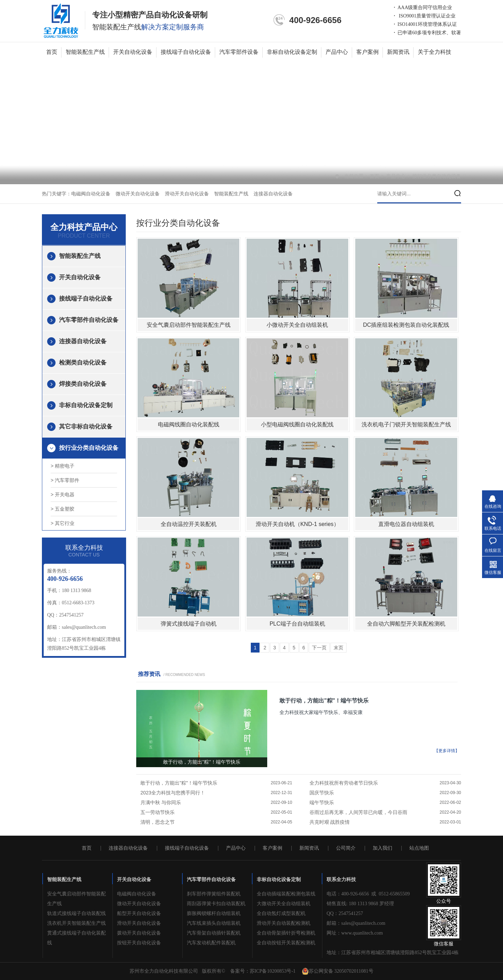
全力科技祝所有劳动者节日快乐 (344, 783)
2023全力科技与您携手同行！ (173, 793)
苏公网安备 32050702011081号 (338, 971)
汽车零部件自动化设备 (89, 320)
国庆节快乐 (322, 793)
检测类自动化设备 (83, 363)
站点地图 (419, 848)
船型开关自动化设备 (139, 913)
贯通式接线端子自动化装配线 (76, 938)
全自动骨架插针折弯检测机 (286, 933)
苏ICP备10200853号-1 (273, 971)
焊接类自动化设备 (83, 384)
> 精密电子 (63, 466)
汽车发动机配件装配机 (211, 943)
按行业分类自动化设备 (437, 176)
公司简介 (346, 848)
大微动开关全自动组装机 (284, 904)
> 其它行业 (63, 523)
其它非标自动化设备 (86, 427)
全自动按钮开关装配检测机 (286, 943)
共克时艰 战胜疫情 (330, 822)
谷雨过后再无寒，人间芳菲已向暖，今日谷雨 (358, 812)
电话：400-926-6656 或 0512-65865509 (368, 894)
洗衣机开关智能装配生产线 (76, 923)
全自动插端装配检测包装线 (286, 894)
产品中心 (337, 52)
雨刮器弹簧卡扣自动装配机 (216, 904)
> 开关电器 (63, 495)
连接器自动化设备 (273, 194)
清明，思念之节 (158, 822)
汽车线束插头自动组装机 (214, 923)
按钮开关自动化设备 (139, 943)
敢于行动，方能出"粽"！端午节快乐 (324, 701)
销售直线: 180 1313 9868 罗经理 (360, 904)
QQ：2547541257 (345, 913)
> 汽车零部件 (65, 480)
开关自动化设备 (133, 52)
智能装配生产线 (85, 52)
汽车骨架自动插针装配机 (214, 933)
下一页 (319, 648)
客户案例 (367, 52)
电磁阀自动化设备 (91, 194)
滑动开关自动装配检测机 (284, 923)
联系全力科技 (341, 880)
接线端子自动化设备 (186, 52)
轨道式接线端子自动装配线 (76, 913)
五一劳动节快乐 (158, 812)
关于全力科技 (435, 52)
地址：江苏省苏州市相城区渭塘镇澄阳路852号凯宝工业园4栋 (393, 953)
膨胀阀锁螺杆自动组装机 (214, 913)
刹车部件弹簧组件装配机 (214, 894)
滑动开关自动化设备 (187, 194)
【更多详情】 (447, 751)
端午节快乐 (322, 802)
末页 (338, 648)
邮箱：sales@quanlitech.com (356, 923)
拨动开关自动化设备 (139, 933)
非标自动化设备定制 (292, 52)
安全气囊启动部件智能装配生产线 (76, 899)
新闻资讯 (398, 52)
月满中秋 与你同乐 (161, 802)
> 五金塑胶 (63, 509)
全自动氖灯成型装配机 (281, 913)
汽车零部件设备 (239, 52)
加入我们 (382, 848)
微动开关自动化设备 (138, 194)
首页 (52, 52)
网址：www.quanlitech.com (355, 933)
